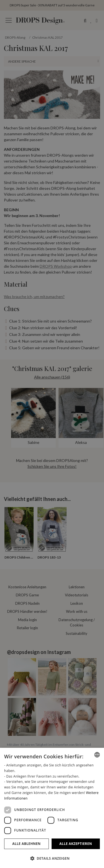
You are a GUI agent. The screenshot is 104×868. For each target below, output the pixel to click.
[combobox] (97, 755)
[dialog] (52, 808)
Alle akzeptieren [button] (76, 844)
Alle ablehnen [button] (26, 844)
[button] (52, 858)
